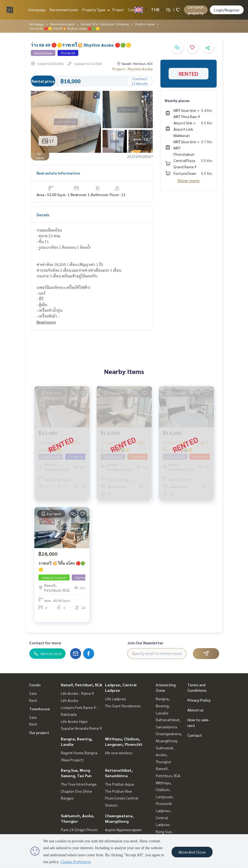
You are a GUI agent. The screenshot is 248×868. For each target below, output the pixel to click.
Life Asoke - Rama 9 (77, 693)
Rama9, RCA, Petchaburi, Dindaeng (105, 24)
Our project (39, 732)
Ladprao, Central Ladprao (163, 817)
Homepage (37, 10)
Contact (134, 10)
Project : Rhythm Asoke (133, 69)
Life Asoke (70, 700)
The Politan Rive (119, 791)
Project (118, 10)
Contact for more (45, 643)
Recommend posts (64, 10)
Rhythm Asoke (145, 24)
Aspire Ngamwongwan (123, 830)
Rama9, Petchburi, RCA (81, 685)
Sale (33, 693)
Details (43, 215)
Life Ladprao (116, 699)
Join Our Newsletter (145, 643)
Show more (188, 180)
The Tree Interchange (79, 784)
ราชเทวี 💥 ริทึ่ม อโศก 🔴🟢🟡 (62, 566)
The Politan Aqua (119, 784)
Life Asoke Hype (74, 721)
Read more (46, 322)
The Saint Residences (123, 706)
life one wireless (119, 753)
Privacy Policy (199, 700)
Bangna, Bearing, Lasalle (163, 706)
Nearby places (177, 100)
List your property (196, 10)
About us (195, 710)
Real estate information (58, 173)
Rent (33, 700)
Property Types (95, 10)
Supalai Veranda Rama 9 (81, 728)
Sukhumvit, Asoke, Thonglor (165, 755)
